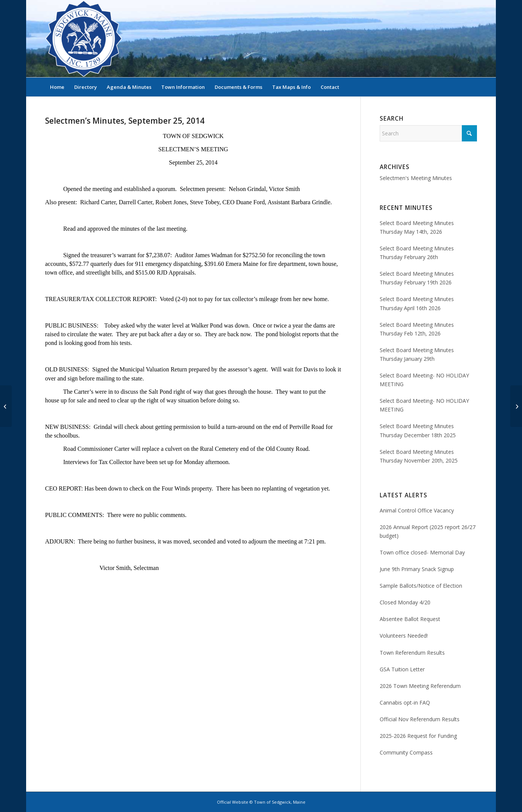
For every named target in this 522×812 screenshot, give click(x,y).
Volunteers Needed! (404, 636)
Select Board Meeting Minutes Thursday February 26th (417, 253)
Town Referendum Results (412, 653)
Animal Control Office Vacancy (417, 510)
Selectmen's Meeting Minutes (416, 178)
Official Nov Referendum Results (420, 719)
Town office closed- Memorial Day (422, 552)
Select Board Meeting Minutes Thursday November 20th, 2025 (419, 456)
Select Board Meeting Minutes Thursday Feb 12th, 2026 (417, 329)
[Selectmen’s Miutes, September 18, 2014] (6, 406)
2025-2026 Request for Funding (418, 736)
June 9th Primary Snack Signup (417, 569)
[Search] (472, 87)
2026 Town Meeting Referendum (420, 686)
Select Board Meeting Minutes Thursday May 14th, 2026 (417, 227)
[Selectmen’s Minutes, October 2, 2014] (516, 406)
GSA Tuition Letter (402, 669)
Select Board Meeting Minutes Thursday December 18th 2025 (418, 430)
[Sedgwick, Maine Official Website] (84, 39)
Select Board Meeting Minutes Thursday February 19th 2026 (417, 278)
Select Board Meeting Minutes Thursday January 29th (417, 354)
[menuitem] (57, 87)
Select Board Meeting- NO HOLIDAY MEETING (424, 380)
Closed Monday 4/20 (405, 602)
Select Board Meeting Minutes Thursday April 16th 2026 (417, 303)
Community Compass (406, 752)
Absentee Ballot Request (410, 619)
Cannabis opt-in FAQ (405, 703)
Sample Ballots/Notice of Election (421, 586)
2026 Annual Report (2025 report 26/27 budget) (428, 531)
